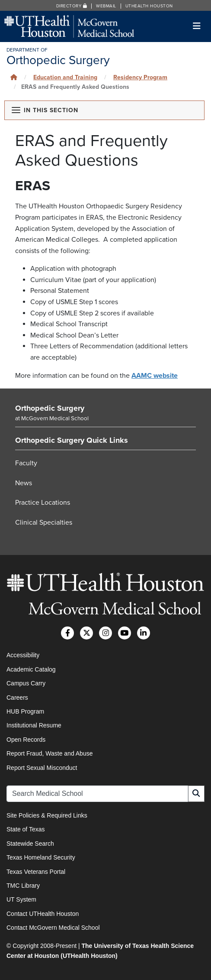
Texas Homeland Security (41, 857)
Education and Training (65, 77)
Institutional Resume (34, 725)
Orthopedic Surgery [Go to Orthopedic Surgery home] (50, 408)
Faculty (26, 463)
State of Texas (26, 829)
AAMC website (155, 376)
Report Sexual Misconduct (42, 768)
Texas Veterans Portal (36, 872)
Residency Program (140, 77)
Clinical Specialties (44, 522)
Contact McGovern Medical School (53, 928)
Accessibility (23, 655)
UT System (21, 899)
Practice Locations (43, 503)
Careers (17, 698)
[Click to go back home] (14, 77)
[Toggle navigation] (197, 26)
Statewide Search (30, 844)
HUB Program (25, 711)
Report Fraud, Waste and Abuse (50, 753)
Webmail (106, 6)
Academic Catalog (31, 669)
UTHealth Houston (149, 6)
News (24, 483)
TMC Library (23, 886)
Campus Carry (26, 683)
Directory (72, 6)
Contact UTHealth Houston (43, 914)
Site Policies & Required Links (47, 815)
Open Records (26, 740)
